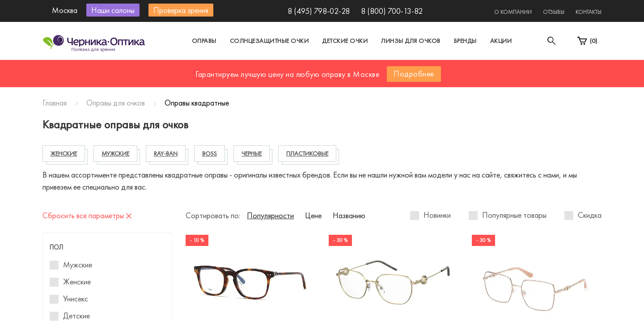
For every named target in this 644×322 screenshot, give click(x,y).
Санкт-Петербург (301, 69)
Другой (362, 69)
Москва (239, 69)
